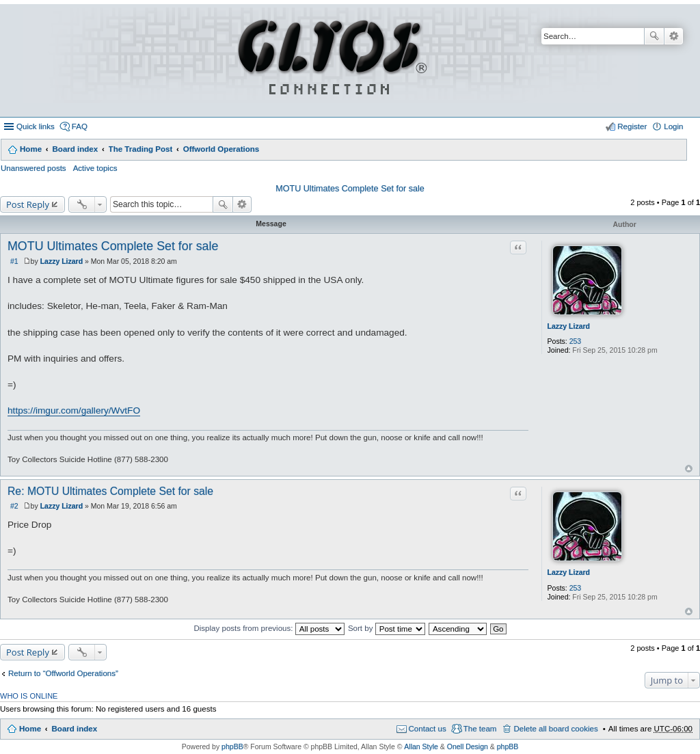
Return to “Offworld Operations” (63, 673)
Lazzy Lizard (569, 326)
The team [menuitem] (480, 729)
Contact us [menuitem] (428, 729)
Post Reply (28, 204)
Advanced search (674, 36)
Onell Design (468, 746)
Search (654, 36)
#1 (14, 261)
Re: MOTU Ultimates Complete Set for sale (110, 491)
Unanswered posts (33, 168)
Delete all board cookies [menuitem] (555, 729)
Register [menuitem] (632, 126)
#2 (14, 506)
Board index (75, 149)
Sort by (387, 628)
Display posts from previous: (269, 628)
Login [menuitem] (673, 126)
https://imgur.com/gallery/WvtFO (74, 410)
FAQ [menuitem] (80, 126)
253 (576, 341)
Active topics (95, 168)
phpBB (232, 746)
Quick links (36, 126)
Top (689, 469)
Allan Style (421, 746)
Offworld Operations (221, 149)
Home (31, 149)
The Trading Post (141, 149)
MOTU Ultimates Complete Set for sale (350, 189)
